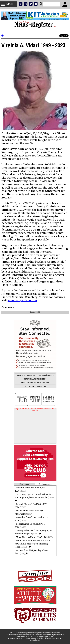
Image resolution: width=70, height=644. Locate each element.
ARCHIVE (46, 383)
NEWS (23, 383)
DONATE (50, 375)
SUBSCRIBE (21, 375)
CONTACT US (41, 387)
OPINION (38, 383)
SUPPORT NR (29, 387)
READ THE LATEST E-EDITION (35, 379)
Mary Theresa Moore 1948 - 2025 (32, 537)
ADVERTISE (31, 375)
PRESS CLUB (41, 375)
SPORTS (30, 383)
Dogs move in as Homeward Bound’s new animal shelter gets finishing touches (34, 544)
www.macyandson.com (22, 300)
